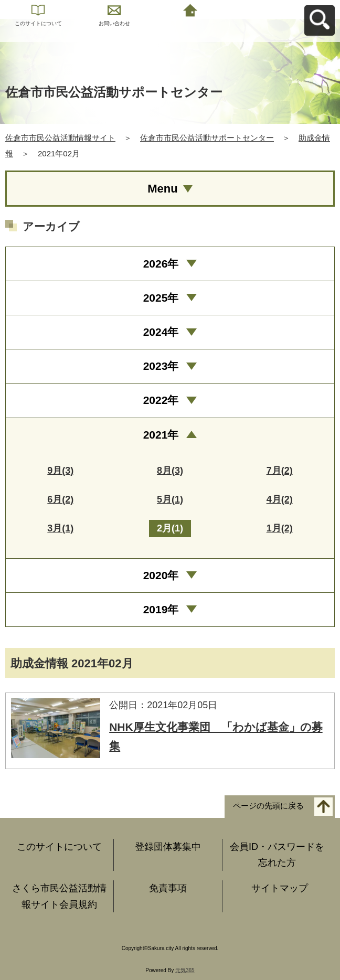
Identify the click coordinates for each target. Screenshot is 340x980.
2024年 (161, 332)
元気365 (185, 970)
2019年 (161, 609)
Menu (162, 189)
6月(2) (60, 499)
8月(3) (170, 471)
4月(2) (280, 499)
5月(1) (170, 499)
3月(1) (60, 528)
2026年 (161, 264)
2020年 (161, 575)
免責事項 (168, 888)
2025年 (161, 298)
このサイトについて (38, 23)
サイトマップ (280, 888)
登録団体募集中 (168, 847)
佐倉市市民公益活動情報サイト (60, 138)
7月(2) (280, 471)
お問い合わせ (114, 23)
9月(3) (60, 471)
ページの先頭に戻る (268, 806)
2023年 (161, 366)
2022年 (161, 400)
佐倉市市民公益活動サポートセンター (207, 138)
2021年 (161, 435)
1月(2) (280, 528)
